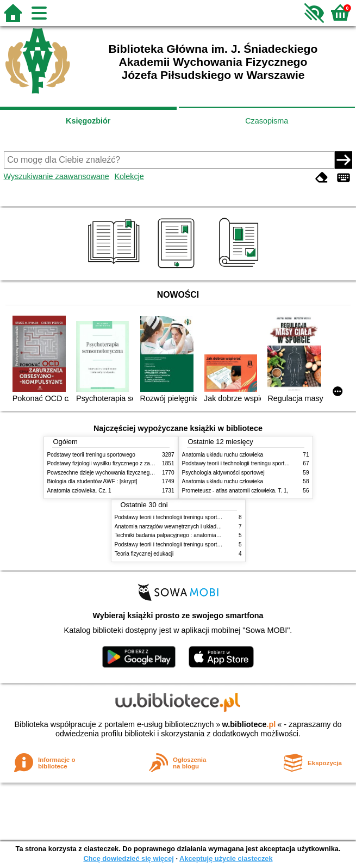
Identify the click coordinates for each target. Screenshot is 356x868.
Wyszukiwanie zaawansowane (57, 176)
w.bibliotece (249, 724)
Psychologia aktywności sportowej (223, 473)
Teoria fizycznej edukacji (144, 554)
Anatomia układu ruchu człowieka (223, 455)
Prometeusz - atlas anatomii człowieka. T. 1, (235, 491)
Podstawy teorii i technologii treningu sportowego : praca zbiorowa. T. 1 (201, 544)
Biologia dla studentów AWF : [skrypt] (92, 481)
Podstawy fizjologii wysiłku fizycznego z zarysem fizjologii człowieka (129, 463)
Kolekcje (129, 176)
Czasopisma (267, 121)
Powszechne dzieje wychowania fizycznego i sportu (110, 473)
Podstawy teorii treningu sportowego (91, 455)
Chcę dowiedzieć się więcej (128, 858)
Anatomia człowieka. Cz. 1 (79, 491)
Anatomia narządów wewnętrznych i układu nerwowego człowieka (195, 527)
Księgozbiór (88, 121)
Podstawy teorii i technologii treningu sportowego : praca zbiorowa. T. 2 (268, 463)
